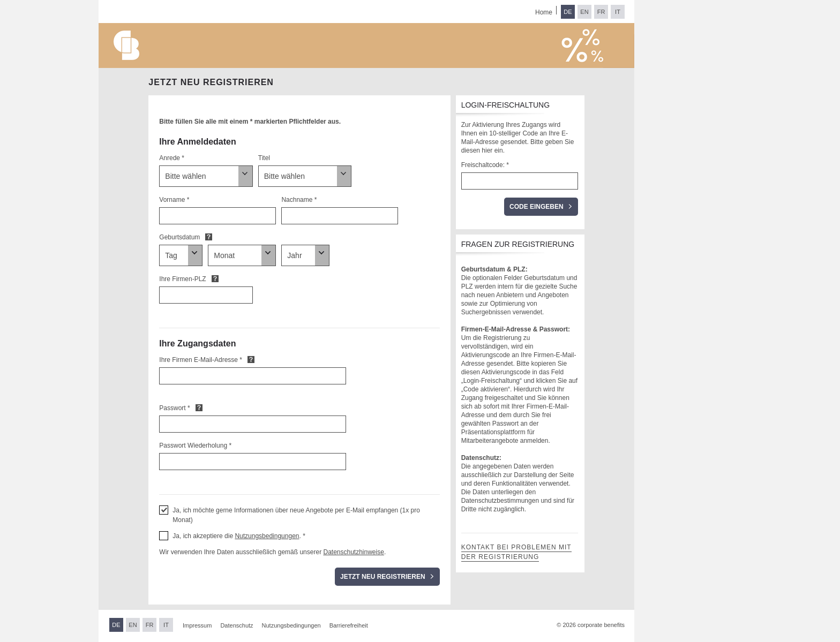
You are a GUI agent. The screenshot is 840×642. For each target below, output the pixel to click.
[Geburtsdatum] (181, 255)
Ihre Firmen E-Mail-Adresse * (201, 360)
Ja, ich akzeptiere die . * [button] (239, 536)
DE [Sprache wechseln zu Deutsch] (568, 12)
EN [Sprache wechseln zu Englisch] (584, 12)
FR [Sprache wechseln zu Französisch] (601, 12)
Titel (264, 158)
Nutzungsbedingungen (267, 536)
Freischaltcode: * (485, 165)
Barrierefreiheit (349, 625)
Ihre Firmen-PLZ (182, 279)
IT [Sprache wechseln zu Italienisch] (618, 12)
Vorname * (174, 200)
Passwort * (174, 408)
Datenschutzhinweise (353, 552)
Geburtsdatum (179, 237)
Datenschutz (237, 625)
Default (209, 237)
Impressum (197, 625)
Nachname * (299, 200)
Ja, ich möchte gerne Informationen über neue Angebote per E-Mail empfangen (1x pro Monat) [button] (296, 515)
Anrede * (172, 158)
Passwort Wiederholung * (195, 445)
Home (544, 12)
